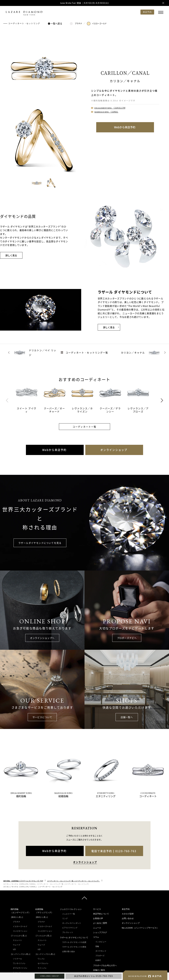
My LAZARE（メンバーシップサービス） (140, 928)
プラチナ (76, 24)
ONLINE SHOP (50, 976)
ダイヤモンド (101, 951)
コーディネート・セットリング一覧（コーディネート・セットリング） (73, 881)
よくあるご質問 (100, 923)
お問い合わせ (128, 918)
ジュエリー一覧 (69, 914)
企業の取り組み (69, 951)
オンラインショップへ (42, 638)
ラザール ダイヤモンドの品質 (74, 942)
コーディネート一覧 (85, 427)
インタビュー (101, 942)
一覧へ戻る (56, 23)
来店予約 (126, 909)
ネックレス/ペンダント (72, 923)
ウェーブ (17, 945)
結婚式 (98, 960)
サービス (97, 909)
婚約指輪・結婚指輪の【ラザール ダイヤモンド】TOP (23, 881)
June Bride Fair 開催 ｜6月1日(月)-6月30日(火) (84, 3)
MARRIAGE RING (106, 112)
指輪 (97, 946)
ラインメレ (42, 968)
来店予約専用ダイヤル (94, 976)
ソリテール (17, 959)
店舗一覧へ (127, 717)
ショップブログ (100, 932)
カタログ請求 (128, 914)
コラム (96, 937)
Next (162, 400)
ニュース (97, 928)
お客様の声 (98, 918)
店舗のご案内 (99, 970)
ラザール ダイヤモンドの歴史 (74, 947)
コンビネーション (20, 931)
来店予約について (101, 914)
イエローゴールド (97, 24)
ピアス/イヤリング (70, 928)
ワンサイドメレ (19, 963)
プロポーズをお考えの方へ (105, 965)
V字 (14, 949)
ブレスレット (68, 932)
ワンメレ (41, 959)
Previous (7, 400)
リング (65, 918)
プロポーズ (100, 956)
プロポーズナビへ (127, 638)
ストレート (17, 940)
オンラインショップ (131, 923)
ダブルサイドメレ (20, 968)
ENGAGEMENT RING (110, 108)
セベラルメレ (43, 963)
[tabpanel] (30, 399)
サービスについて (42, 717)
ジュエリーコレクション (71, 909)
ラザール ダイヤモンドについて (74, 938)
